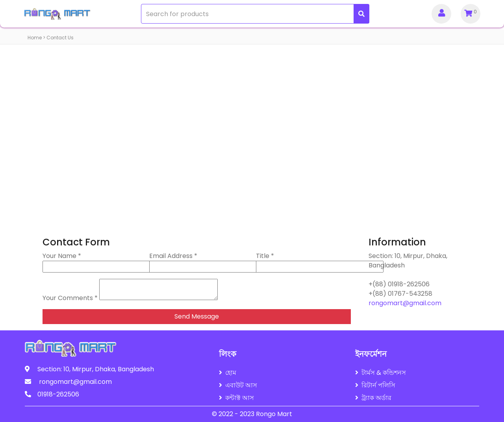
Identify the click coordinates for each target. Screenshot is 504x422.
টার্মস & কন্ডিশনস (381, 373)
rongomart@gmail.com (405, 303)
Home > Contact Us (51, 38)
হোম (228, 373)
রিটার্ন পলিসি (375, 385)
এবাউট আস (238, 385)
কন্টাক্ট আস (236, 398)
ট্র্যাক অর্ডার (373, 398)
